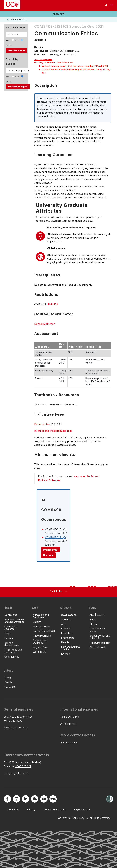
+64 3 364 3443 (70, 717)
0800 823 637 (23, 766)
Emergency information (16, 773)
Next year (48, 555)
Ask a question (68, 724)
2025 (17, 40)
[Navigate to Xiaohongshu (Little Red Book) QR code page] (53, 799)
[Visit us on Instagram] (16, 799)
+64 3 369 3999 (13, 721)
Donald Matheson (45, 324)
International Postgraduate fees (53, 431)
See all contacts (69, 742)
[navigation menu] (112, 5)
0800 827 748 (11, 717)
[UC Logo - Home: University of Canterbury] (12, 5)
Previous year (51, 550)
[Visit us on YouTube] (44, 799)
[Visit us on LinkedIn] (26, 799)
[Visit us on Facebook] (7, 799)
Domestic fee (42, 424)
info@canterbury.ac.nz (16, 728)
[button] (58, 14)
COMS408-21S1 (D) (56, 537)
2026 (9, 45)
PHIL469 (53, 304)
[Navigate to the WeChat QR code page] (35, 799)
